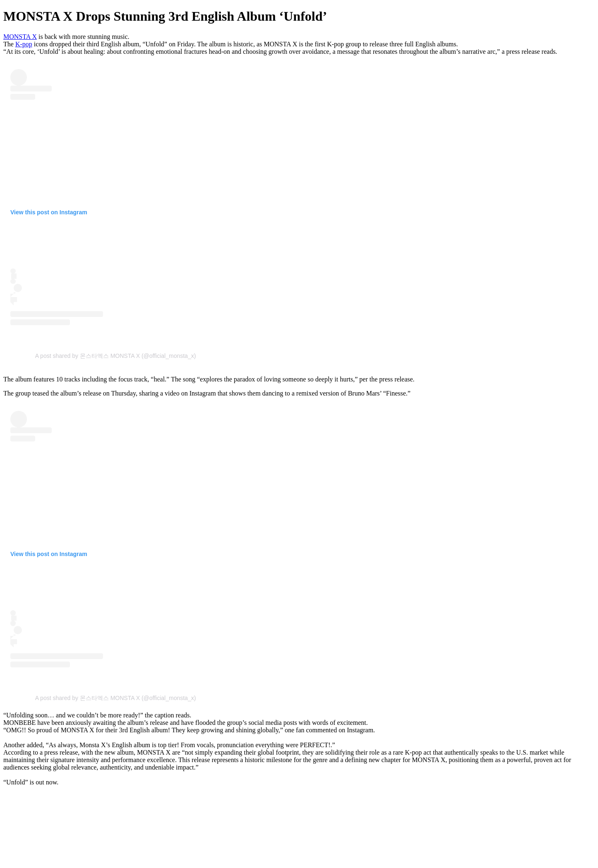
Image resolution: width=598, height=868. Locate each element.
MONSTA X (20, 37)
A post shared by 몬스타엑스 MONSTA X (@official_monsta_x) (116, 356)
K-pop (24, 44)
